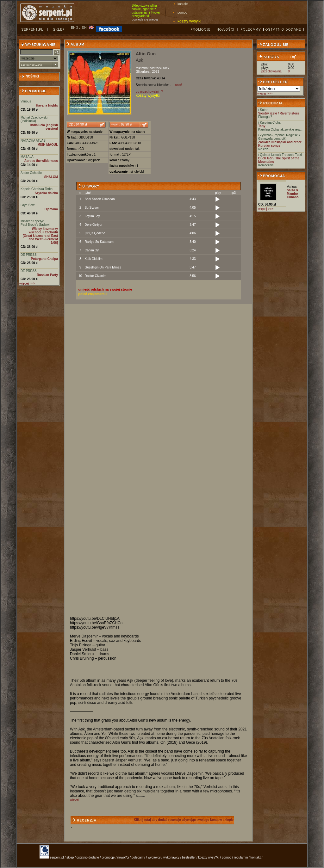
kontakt (183, 4)
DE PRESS (29, 255)
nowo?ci (123, 857)
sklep (70, 857)
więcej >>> (265, 93)
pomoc (182, 12)
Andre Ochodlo (31, 173)
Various (26, 101)
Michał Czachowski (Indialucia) (34, 119)
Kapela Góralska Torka (37, 189)
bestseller (189, 857)
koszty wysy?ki (209, 857)
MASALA (27, 157)
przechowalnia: (272, 71)
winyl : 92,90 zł (122, 124)
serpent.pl (57, 857)
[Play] (217, 200)
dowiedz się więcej (145, 19)
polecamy (138, 857)
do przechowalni (147, 92)
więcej (74, 800)
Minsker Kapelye (32, 221)
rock (166, 68)
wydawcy (154, 857)
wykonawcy (171, 857)
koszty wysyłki (189, 21)
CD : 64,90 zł (78, 124)
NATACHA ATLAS (33, 141)
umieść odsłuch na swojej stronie (105, 289)
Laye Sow (28, 205)
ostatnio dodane (88, 857)
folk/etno (142, 68)
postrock (155, 68)
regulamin (241, 857)
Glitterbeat (143, 72)
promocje (108, 857)
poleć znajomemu (93, 294)
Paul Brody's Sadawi (35, 225)
